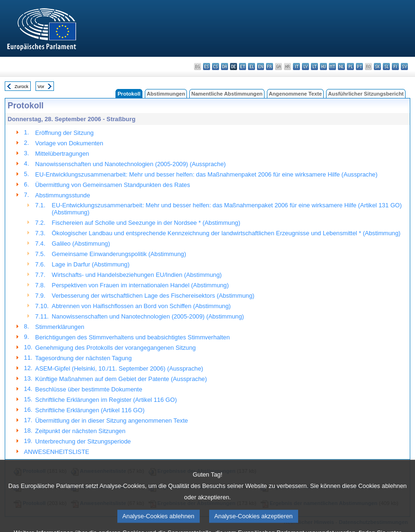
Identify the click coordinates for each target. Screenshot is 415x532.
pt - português (359, 66)
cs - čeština (216, 66)
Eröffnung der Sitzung (64, 133)
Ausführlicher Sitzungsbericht (366, 94)
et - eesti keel (243, 66)
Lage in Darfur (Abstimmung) (90, 264)
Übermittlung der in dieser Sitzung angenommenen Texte (111, 421)
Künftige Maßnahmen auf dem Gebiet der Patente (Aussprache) (121, 379)
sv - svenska (404, 66)
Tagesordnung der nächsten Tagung (83, 358)
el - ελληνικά (252, 66)
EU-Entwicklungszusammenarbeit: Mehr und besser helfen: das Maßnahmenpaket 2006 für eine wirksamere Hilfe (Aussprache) (206, 174)
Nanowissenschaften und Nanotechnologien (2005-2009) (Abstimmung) (148, 316)
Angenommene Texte (295, 94)
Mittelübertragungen (62, 154)
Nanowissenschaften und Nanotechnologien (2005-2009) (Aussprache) (130, 164)
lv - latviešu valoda (305, 66)
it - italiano (296, 66)
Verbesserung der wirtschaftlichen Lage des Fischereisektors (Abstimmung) (153, 296)
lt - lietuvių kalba (314, 66)
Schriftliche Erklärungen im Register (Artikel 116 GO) (106, 400)
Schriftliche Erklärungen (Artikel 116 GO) (90, 410)
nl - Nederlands (341, 66)
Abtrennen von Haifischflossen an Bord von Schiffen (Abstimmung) (141, 306)
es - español (207, 66)
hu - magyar (323, 66)
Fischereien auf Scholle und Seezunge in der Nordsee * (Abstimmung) (146, 223)
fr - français (269, 66)
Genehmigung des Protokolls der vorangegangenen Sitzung (115, 348)
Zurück (22, 86)
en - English (260, 66)
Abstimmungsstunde (62, 195)
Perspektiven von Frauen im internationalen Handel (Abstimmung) (140, 285)
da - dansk (225, 66)
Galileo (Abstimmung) (81, 244)
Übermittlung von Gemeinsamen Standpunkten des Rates (112, 185)
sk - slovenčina (377, 66)
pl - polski (350, 66)
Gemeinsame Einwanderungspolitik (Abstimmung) (119, 254)
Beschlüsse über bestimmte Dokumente (88, 389)
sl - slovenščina (386, 66)
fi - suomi (395, 66)
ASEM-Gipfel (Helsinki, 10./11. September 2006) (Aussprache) (119, 368)
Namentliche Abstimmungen (227, 94)
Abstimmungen (166, 94)
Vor (41, 86)
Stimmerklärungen (60, 327)
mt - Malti (332, 66)
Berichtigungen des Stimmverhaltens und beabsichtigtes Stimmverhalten (132, 337)
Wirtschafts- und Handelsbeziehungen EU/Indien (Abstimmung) (137, 275)
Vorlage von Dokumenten (69, 143)
